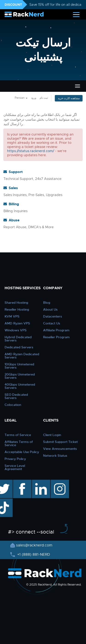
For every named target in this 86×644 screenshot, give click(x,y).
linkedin (39, 482)
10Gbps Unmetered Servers (19, 366)
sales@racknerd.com (34, 545)
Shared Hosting (16, 303)
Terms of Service (18, 435)
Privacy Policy (15, 459)
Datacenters (53, 316)
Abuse (11, 220)
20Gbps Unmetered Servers (20, 376)
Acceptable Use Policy (22, 452)
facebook (21, 482)
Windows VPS (16, 330)
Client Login (52, 435)
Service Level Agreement (15, 467)
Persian (21, 98)
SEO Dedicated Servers (16, 396)
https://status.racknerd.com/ (31, 151)
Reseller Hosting (17, 309)
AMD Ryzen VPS (17, 323)
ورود (34, 98)
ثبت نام (44, 98)
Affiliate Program (56, 330)
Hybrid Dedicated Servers (18, 339)
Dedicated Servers (19, 347)
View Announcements (60, 449)
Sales (11, 188)
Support (13, 172)
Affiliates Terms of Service (19, 443)
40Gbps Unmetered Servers (20, 386)
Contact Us (52, 323)
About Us (50, 309)
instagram (59, 482)
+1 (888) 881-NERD (33, 554)
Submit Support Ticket (60, 442)
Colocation (13, 405)
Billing (11, 204)
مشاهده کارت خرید (69, 98)
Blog (47, 303)
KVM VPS (12, 316)
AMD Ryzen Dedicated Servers (22, 356)
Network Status (55, 456)
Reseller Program (56, 337)
